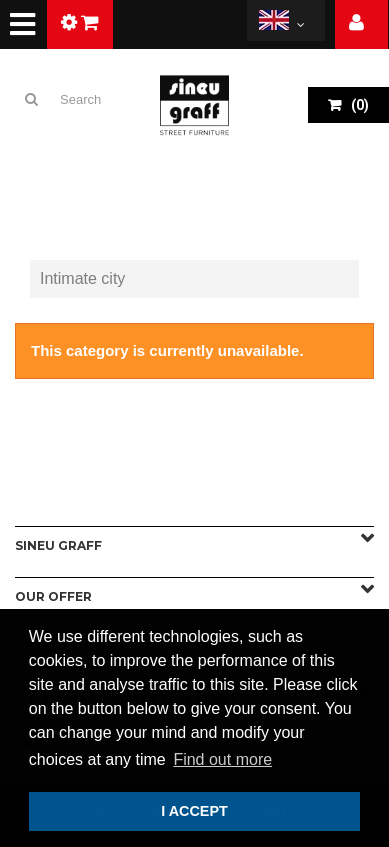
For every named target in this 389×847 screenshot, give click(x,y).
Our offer (53, 596)
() (358, 105)
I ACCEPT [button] (194, 811)
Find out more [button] (222, 759)
